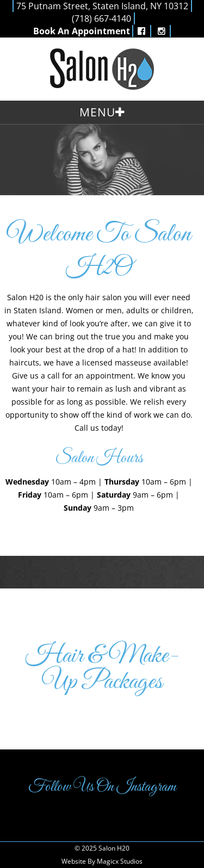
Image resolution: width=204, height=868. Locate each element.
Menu (97, 112)
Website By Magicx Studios (102, 861)
